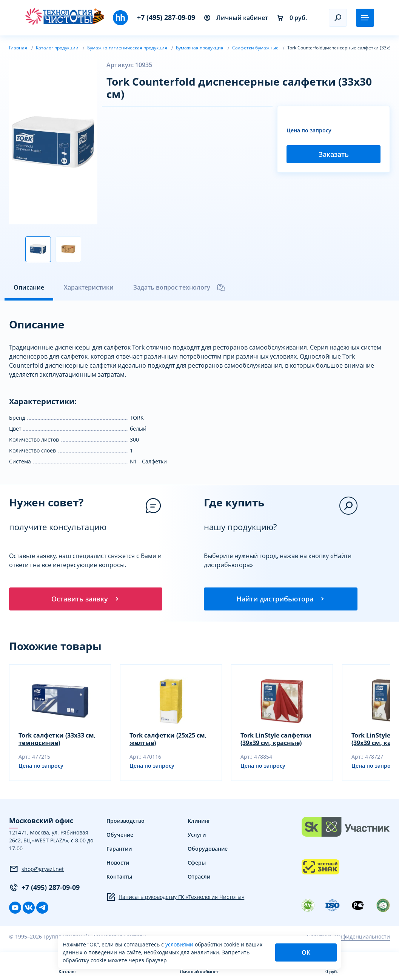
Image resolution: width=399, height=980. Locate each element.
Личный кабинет (236, 18)
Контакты (119, 878)
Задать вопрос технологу (179, 287)
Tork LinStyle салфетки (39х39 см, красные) (276, 740)
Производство (126, 822)
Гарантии (119, 850)
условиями (180, 944)
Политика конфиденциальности (348, 938)
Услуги (197, 836)
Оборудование (208, 850)
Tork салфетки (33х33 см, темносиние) (57, 740)
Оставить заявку (86, 599)
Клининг (199, 822)
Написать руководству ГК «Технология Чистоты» (175, 898)
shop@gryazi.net (36, 870)
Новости (118, 864)
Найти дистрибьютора (281, 599)
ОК (306, 952)
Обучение (120, 836)
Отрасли (199, 878)
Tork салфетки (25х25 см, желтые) (168, 740)
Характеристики (89, 287)
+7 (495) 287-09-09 (166, 17)
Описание (29, 287)
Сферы (197, 864)
